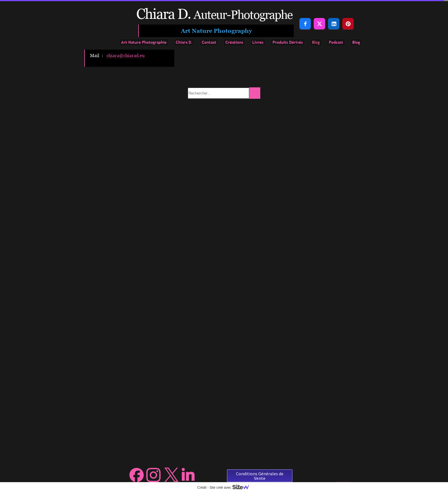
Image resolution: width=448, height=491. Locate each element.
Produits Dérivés (288, 42)
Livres (258, 42)
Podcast (336, 42)
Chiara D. (184, 42)
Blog (316, 42)
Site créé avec (231, 488)
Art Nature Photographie (144, 42)
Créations (234, 42)
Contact (209, 42)
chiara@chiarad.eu (126, 55)
